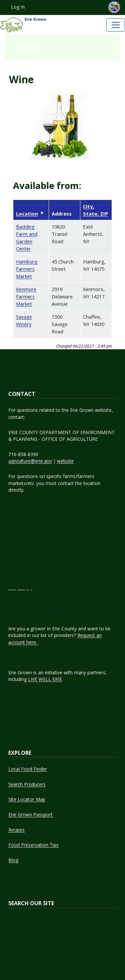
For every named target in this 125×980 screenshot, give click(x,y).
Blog (13, 860)
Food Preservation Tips (33, 845)
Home (26, 46)
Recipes (16, 830)
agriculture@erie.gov (30, 461)
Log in (18, 7)
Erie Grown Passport (30, 815)
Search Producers (27, 784)
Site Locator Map (27, 799)
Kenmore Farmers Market (26, 296)
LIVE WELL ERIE (45, 679)
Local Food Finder (28, 769)
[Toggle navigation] (116, 25)
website (65, 461)
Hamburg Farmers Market (27, 269)
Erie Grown (23, 25)
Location (30, 214)
